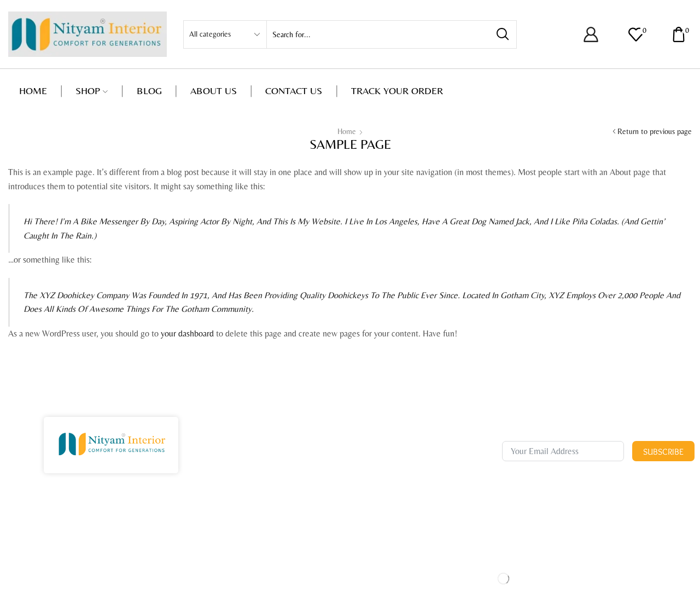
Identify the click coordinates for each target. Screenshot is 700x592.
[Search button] (503, 34)
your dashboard (187, 333)
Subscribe (663, 452)
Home (33, 91)
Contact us (294, 91)
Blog (149, 91)
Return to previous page (655, 131)
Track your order (397, 91)
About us (214, 91)
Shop (92, 91)
